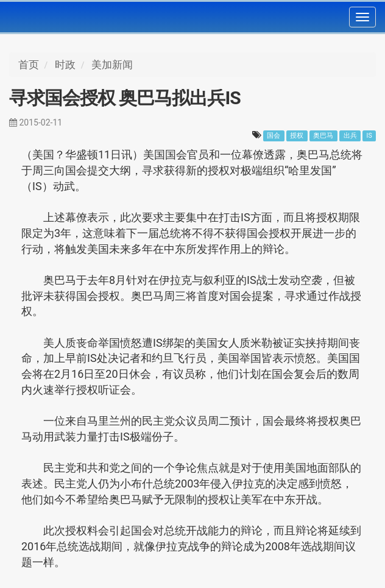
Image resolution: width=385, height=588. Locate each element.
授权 (297, 136)
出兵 (350, 136)
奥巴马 (323, 136)
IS (369, 136)
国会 (274, 136)
